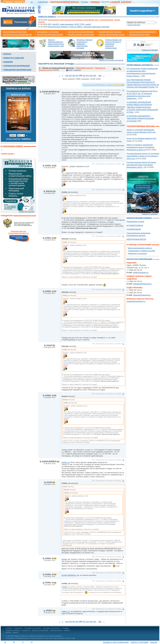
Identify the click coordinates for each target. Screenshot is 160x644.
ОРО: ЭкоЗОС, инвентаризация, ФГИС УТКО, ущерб (69, 24)
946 (94, 76)
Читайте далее (7, 154)
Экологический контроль (15, 32)
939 (70, 76)
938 (67, 76)
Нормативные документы (140, 65)
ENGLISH (154, 642)
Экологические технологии (81, 35)
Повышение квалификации (17, 70)
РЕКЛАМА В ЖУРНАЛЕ (33, 628)
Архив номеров (13, 139)
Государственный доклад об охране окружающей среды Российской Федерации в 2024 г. (141, 165)
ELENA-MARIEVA (49, 91)
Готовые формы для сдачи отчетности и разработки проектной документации (113, 44)
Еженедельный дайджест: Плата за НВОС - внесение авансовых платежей (78, 27)
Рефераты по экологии (137, 253)
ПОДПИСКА (18, 628)
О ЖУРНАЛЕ (43, 2)
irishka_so (49, 165)
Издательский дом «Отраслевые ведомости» (30, 636)
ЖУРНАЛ (9, 628)
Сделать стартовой (139, 642)
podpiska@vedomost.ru (142, 284)
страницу (77, 70)
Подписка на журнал (18, 88)
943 (84, 76)
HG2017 (49, 610)
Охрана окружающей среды (112, 35)
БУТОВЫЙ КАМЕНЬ (135, 225)
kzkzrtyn (49, 191)
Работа (67, 631)
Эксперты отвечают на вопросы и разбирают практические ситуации (84, 44)
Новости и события (14, 58)
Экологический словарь (139, 218)
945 (91, 76)
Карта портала (134, 25)
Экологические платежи (110, 32)
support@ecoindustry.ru (136, 301)
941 (77, 76)
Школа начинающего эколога (140, 248)
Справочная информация (17, 66)
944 (88, 76)
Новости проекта (47, 17)
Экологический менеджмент (143, 32)
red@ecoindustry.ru (141, 272)
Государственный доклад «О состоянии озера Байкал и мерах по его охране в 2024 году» (143, 156)
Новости (26, 631)
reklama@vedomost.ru (142, 295)
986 (100, 76)
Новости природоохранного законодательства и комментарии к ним (56, 43)
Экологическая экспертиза (81, 32)
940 (74, 76)
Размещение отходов (135, 221)
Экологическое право (140, 35)
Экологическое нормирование (17, 35)
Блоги (16, 633)
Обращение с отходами (48, 32)
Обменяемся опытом (84, 68)
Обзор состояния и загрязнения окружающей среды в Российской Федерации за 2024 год (140, 147)
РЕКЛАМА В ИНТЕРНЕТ (51, 628)
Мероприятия (56, 631)
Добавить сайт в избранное (116, 642)
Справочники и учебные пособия (141, 251)
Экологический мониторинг (50, 35)
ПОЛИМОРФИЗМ (134, 229)
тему (71, 70)
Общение (8, 62)
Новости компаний (40, 631)
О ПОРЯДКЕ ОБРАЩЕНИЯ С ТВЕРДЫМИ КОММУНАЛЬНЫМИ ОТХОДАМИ (140, 118)
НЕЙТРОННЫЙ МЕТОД (136, 239)
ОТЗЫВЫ (85, 2)
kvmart (49, 345)
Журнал (7, 54)
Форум (8, 633)
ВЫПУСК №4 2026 (18, 95)
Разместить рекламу (27, 49)
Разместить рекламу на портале (111, 60)
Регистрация (21, 22)
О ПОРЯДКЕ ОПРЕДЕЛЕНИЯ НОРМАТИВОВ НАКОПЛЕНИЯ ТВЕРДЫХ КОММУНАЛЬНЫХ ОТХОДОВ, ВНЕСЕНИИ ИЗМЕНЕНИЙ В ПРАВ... (142, 107)
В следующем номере (12, 146)
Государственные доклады (141, 126)
